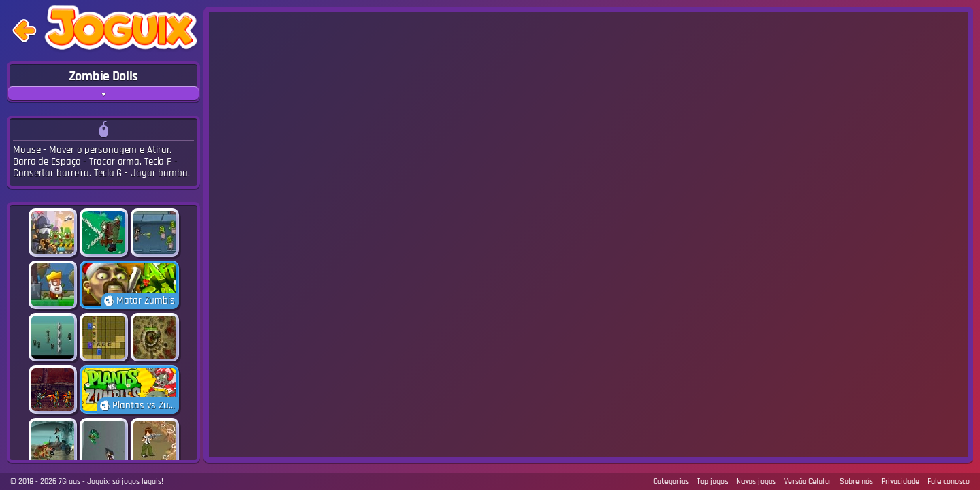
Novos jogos (756, 481)
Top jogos (713, 481)
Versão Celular (808, 481)
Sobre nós (856, 481)
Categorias (671, 481)
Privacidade (900, 481)
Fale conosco (949, 481)
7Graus (69, 481)
